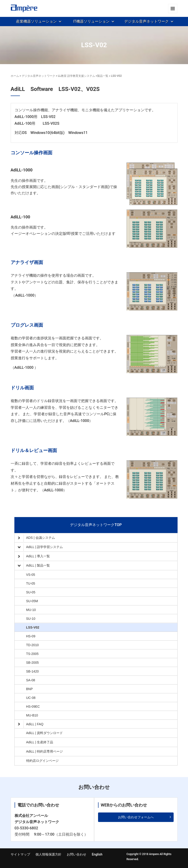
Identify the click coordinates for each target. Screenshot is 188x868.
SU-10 (31, 619)
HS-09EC (33, 707)
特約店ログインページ (42, 761)
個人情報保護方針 (48, 854)
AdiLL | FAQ (31, 724)
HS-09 (31, 636)
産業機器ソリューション (36, 21)
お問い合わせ (76, 854)
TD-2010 (32, 645)
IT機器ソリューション (92, 21)
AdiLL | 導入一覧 (34, 556)
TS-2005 (32, 654)
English (97, 854)
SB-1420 (32, 671)
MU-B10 (32, 715)
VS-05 (31, 575)
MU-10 (31, 610)
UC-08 (31, 698)
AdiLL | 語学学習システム (40, 547)
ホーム (15, 76)
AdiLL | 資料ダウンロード (45, 733)
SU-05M (32, 601)
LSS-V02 (33, 627)
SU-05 (31, 592)
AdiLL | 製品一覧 (34, 566)
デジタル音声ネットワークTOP (96, 525)
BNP (30, 689)
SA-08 (31, 680)
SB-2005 (32, 663)
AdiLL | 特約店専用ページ (45, 751)
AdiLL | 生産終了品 (40, 742)
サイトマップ (20, 854)
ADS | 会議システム (36, 538)
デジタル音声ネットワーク (147, 21)
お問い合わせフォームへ (136, 817)
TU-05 (31, 583)
